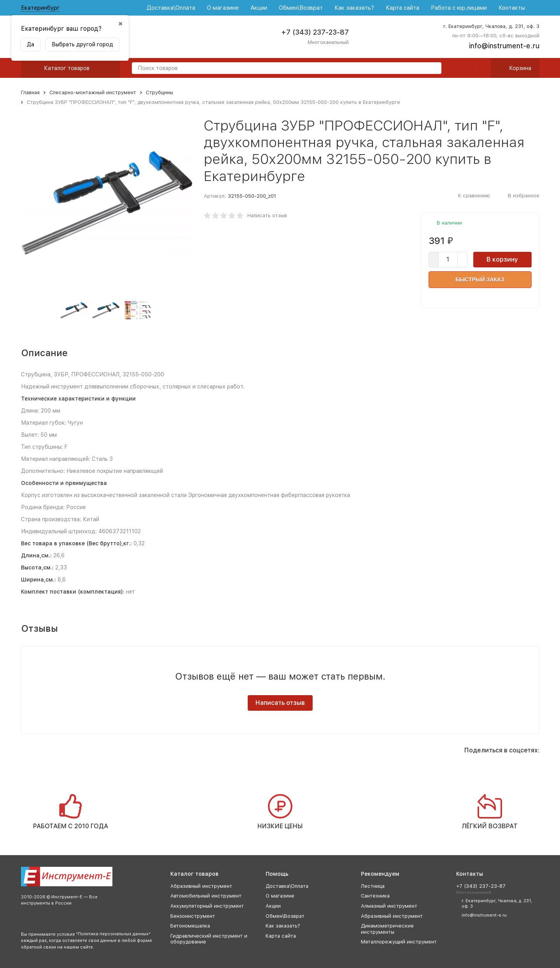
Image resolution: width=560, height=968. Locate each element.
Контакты (512, 8)
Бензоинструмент (193, 916)
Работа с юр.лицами (459, 8)
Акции (259, 8)
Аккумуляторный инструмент (207, 906)
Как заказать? (354, 8)
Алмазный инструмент (389, 906)
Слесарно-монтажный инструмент (93, 92)
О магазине (223, 8)
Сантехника (375, 896)
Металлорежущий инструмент (399, 942)
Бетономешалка (190, 926)
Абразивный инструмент (201, 886)
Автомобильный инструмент (206, 896)
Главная (30, 92)
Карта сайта (402, 8)
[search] (432, 69)
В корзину (502, 259)
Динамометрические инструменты (387, 929)
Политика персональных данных (113, 934)
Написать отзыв (267, 215)
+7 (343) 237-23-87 (315, 32)
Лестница (373, 886)
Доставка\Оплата (171, 8)
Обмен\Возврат (301, 8)
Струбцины (159, 92)
